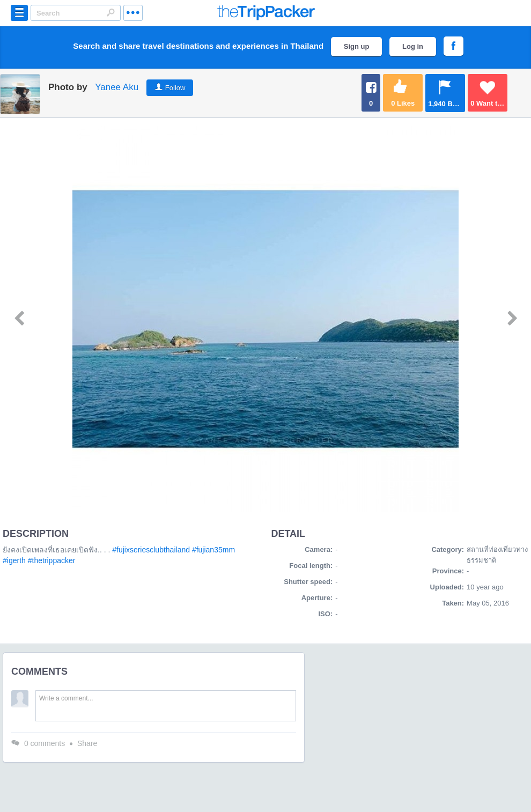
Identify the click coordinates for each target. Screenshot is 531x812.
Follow (175, 88)
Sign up (357, 46)
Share (87, 743)
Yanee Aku (117, 87)
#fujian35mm (213, 550)
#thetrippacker (52, 560)
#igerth (14, 560)
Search (110, 12)
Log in (413, 46)
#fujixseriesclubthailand (151, 550)
